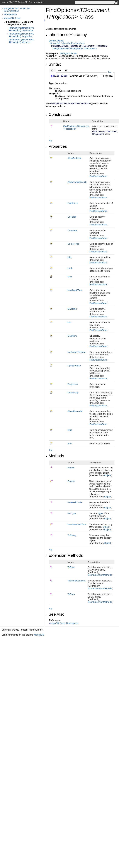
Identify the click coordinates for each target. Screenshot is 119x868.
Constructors (59, 114)
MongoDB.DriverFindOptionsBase (67, 43)
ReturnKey (73, 393)
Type (101, 513)
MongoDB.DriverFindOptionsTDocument (75, 48)
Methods (55, 456)
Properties (56, 146)
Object (108, 475)
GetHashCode (75, 502)
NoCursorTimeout (76, 352)
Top (51, 140)
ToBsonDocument (76, 581)
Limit (70, 268)
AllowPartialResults (77, 182)
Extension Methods (64, 555)
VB (59, 70)
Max (70, 277)
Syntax (53, 64)
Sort (70, 443)
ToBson (71, 567)
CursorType (73, 244)
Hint (70, 257)
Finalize (71, 481)
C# (52, 70)
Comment (72, 230)
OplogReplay (74, 365)
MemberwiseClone (77, 524)
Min (69, 322)
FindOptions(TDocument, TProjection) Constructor (22, 29)
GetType (72, 513)
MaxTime (72, 309)
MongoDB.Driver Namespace (64, 623)
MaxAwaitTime (75, 290)
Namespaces (10, 14)
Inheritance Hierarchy (66, 35)
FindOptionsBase (98, 176)
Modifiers (72, 336)
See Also (55, 614)
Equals (71, 468)
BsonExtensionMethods (100, 575)
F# (66, 70)
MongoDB (39, 635)
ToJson (71, 594)
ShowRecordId (75, 411)
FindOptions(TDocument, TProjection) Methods (22, 41)
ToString (72, 535)
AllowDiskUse (75, 158)
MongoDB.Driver (12, 18)
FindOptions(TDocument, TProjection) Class (20, 23)
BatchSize (73, 203)
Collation (72, 217)
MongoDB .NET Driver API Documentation (17, 10)
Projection (73, 384)
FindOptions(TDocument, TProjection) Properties (22, 35)
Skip (70, 430)
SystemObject (56, 41)
